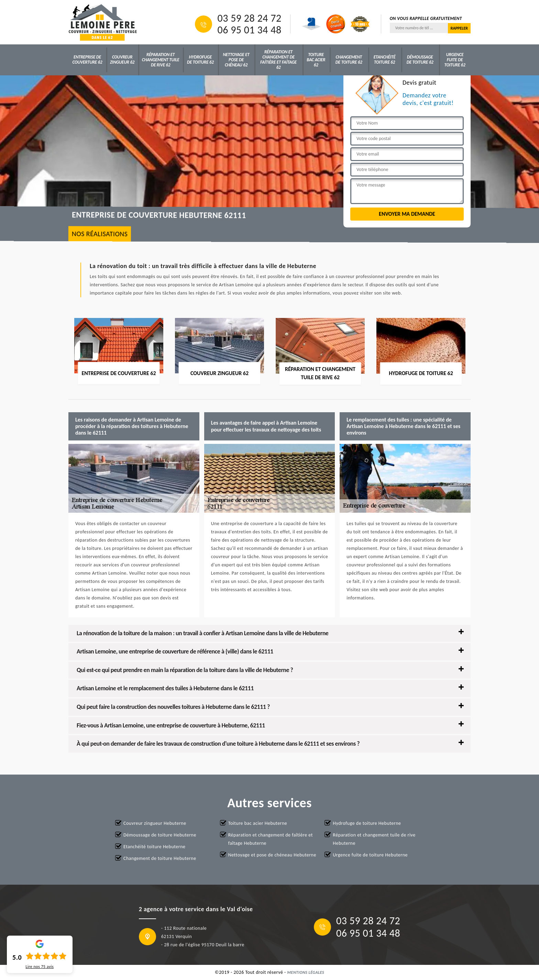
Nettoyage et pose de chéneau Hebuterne (272, 855)
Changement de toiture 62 (349, 60)
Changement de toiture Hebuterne (160, 858)
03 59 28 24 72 (249, 18)
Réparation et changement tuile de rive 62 (161, 60)
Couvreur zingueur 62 (122, 60)
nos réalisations (100, 234)
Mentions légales (306, 972)
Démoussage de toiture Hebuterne (160, 835)
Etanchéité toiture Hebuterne (155, 847)
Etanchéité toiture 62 (385, 60)
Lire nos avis (40, 967)
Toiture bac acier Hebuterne (258, 823)
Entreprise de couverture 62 (87, 60)
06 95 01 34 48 (249, 30)
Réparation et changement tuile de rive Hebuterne (374, 839)
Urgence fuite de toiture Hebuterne (370, 855)
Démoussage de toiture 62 (420, 60)
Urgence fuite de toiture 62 (455, 60)
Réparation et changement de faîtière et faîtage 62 (278, 60)
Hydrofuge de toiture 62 (200, 60)
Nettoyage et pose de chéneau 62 (236, 60)
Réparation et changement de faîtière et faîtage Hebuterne (271, 839)
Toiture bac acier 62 (316, 60)
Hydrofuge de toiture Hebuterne (367, 823)
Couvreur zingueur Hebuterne (155, 823)
